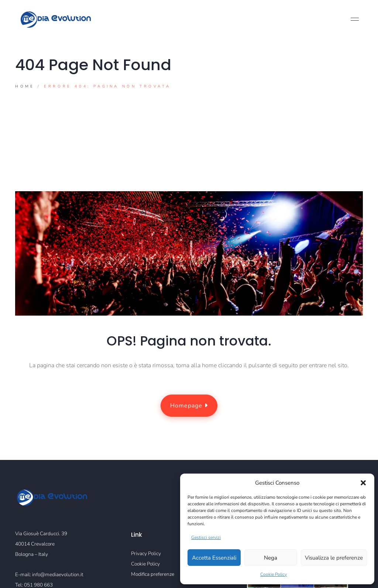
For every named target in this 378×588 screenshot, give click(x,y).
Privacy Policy (146, 553)
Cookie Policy (274, 574)
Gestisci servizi (206, 537)
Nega (271, 558)
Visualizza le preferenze (334, 558)
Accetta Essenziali (214, 558)
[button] (363, 483)
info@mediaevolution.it (58, 575)
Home (25, 87)
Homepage (189, 406)
